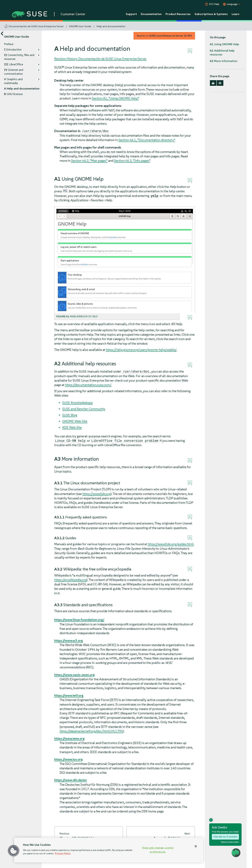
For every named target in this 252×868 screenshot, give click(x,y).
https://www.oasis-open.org (74, 675)
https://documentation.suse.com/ (88, 385)
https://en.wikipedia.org (70, 580)
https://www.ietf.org (69, 695)
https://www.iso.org (68, 759)
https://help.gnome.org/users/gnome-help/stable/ (141, 350)
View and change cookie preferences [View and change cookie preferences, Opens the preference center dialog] (158, 850)
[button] (14, 851)
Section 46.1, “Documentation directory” (147, 140)
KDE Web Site (72, 427)
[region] (109, 850)
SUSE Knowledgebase (77, 403)
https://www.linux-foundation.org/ (79, 620)
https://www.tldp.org (97, 494)
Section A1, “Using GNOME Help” (115, 98)
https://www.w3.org (69, 640)
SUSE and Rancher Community (84, 409)
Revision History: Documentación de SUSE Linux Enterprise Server (100, 59)
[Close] (196, 846)
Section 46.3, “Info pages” (132, 161)
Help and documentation (111, 26)
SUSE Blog (70, 415)
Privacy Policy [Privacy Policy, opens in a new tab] (63, 853)
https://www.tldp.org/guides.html (171, 544)
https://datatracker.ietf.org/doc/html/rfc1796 (91, 731)
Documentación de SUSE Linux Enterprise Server (36, 26)
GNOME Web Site (75, 421)
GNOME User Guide (80, 26)
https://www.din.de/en (70, 780)
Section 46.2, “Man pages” (89, 161)
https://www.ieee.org (69, 738)
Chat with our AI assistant (225, 837)
